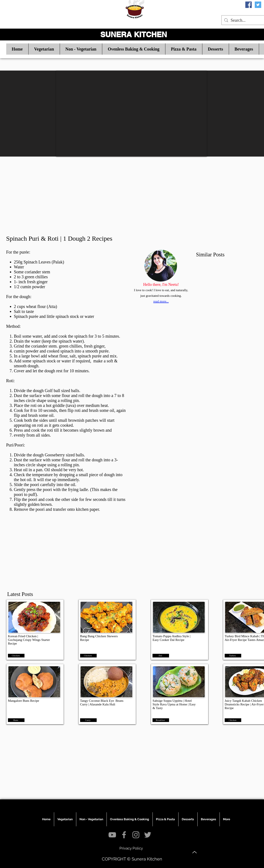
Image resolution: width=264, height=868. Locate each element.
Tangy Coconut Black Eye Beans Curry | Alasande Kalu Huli (102, 703)
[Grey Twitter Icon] (148, 835)
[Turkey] (233, 656)
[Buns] (16, 720)
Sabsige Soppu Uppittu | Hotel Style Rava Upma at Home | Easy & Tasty (174, 704)
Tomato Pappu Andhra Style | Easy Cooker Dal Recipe (171, 638)
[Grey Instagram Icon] (136, 835)
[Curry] (88, 720)
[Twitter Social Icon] (258, 5)
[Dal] (161, 656)
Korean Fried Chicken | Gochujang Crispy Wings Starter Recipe (29, 640)
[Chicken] (16, 656)
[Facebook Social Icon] (249, 5)
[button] (44, 49)
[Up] (195, 852)
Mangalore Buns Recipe (24, 701)
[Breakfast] (161, 720)
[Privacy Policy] (131, 848)
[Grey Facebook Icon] (124, 835)
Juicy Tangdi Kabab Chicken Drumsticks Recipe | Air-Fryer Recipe (244, 704)
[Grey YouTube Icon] (112, 835)
